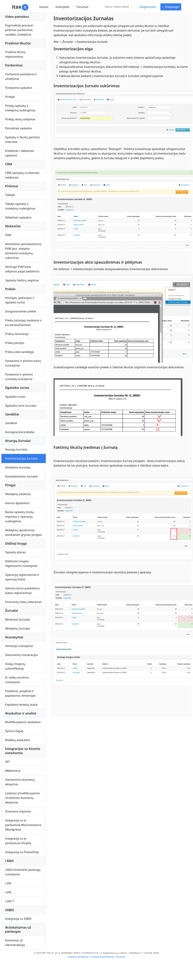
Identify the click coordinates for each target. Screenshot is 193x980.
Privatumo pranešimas (102, 957)
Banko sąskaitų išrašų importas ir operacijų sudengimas (19, 517)
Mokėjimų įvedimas (18, 494)
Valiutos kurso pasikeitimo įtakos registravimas (22, 591)
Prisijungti (171, 7)
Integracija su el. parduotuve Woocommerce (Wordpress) (23, 825)
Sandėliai (11, 423)
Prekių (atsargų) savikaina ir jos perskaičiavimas (23, 323)
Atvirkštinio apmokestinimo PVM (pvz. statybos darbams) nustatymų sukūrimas (23, 251)
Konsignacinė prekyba (20, 432)
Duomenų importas (18, 811)
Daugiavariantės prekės (21, 311)
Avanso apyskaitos (17, 503)
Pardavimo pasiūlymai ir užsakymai (21, 76)
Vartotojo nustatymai (19, 646)
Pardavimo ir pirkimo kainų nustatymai (23, 363)
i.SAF (8, 883)
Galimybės (62, 7)
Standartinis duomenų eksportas (20, 782)
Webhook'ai (13, 771)
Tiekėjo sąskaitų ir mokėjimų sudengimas (20, 206)
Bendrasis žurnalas (18, 620)
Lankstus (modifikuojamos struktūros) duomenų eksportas (23, 798)
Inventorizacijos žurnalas (22, 458)
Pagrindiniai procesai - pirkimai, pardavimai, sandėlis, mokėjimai (20, 30)
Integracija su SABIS (18, 919)
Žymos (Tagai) (14, 731)
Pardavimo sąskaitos (19, 88)
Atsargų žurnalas (16, 449)
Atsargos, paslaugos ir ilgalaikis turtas (20, 300)
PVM (8, 235)
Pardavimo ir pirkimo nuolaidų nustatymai (19, 377)
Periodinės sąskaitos (19, 128)
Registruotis (147, 7)
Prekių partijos (15, 343)
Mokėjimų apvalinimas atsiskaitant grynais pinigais (23, 532)
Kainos (44, 7)
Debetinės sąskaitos (18, 217)
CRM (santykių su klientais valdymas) (22, 175)
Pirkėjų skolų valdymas (20, 119)
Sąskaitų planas (15, 552)
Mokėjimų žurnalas (18, 628)
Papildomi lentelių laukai (21, 705)
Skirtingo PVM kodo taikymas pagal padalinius (22, 269)
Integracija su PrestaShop (22, 852)
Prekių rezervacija (17, 334)
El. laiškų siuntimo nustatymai (17, 680)
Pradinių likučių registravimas (15, 54)
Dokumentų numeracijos (22, 655)
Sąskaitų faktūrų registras (22, 280)
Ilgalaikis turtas (15, 397)
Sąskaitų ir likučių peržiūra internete (22, 140)
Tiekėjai (10, 195)
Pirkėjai (10, 97)
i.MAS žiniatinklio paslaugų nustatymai (23, 872)
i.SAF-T (9, 901)
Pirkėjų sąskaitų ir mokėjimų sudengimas (20, 108)
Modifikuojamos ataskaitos (23, 722)
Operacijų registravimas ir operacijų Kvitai (22, 577)
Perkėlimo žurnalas (18, 467)
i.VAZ (8, 892)
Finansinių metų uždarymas (23, 602)
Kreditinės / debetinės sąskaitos (20, 153)
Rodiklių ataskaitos (18, 740)
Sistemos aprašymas (78, 957)
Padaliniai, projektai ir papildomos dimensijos (20, 693)
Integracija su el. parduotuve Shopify (18, 841)
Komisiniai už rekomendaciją (15, 943)
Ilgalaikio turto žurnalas (21, 406)
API (7, 762)
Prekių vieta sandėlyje (19, 352)
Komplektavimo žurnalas (22, 476)
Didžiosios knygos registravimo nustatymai (21, 563)
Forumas (82, 7)
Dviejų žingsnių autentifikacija (15, 666)
